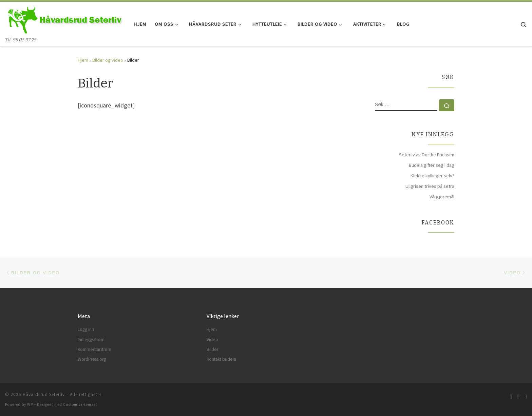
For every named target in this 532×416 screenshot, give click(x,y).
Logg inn (86, 329)
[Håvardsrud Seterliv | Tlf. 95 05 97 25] (64, 19)
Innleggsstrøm (91, 340)
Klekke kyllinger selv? (432, 176)
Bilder (212, 349)
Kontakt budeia (221, 359)
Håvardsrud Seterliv (44, 394)
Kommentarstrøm (94, 349)
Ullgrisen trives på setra (430, 186)
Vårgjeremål (442, 197)
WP (30, 404)
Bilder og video (108, 60)
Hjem (83, 60)
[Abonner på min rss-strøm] (511, 397)
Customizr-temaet (80, 404)
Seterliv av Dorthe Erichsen (427, 155)
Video (212, 340)
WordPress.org (92, 359)
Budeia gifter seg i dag (432, 165)
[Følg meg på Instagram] (526, 397)
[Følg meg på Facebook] (518, 397)
